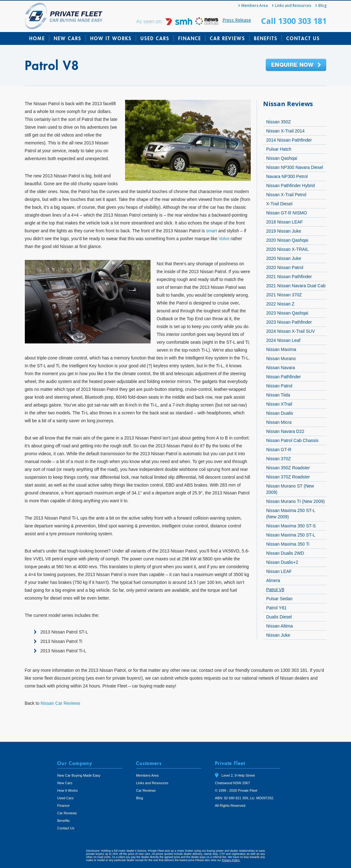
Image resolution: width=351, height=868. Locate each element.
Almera (273, 580)
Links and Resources (293, 5)
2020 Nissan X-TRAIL (287, 249)
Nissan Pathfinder (284, 377)
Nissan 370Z (279, 459)
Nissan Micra (279, 422)
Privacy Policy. (231, 860)
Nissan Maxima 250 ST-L (291, 535)
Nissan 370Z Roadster (288, 477)
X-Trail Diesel (279, 204)
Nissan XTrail (279, 404)
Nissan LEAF (279, 571)
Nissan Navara (281, 368)
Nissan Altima (280, 626)
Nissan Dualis (280, 413)
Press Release (237, 20)
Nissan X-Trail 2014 (285, 131)
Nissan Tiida (278, 395)
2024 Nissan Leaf (283, 340)
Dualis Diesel (279, 617)
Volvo (224, 239)
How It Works (111, 38)
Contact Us (303, 38)
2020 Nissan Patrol (285, 267)
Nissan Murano (281, 359)
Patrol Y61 (276, 608)
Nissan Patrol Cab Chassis (292, 440)
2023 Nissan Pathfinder (289, 322)
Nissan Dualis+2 (282, 562)
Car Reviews (228, 38)
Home (37, 38)
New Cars (68, 38)
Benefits (266, 38)
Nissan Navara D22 (285, 431)
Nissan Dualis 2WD (285, 553)
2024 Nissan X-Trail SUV (291, 331)
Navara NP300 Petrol (287, 176)
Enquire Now (296, 65)
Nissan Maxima (281, 349)
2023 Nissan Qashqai (287, 313)
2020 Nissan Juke (284, 258)
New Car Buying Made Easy (79, 775)
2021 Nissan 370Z (284, 295)
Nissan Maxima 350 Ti (288, 544)
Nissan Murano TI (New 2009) (295, 501)
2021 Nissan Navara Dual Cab (296, 286)
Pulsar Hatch (279, 149)
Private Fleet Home (64, 16)
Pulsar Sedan (279, 599)
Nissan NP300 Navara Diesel (295, 167)
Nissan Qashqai (282, 158)
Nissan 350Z (279, 122)
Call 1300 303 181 (294, 21)
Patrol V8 (275, 590)
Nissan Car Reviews (60, 703)
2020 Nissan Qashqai (287, 240)
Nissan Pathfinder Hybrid (291, 186)
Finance (190, 38)
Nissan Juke (278, 635)
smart (212, 231)
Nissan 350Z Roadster (288, 468)
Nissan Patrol (279, 386)
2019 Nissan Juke (284, 231)
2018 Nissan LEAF (285, 222)
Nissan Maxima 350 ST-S (291, 526)
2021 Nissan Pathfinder (289, 277)
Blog (322, 5)
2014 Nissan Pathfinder (289, 140)
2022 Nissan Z (280, 304)
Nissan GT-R (279, 450)
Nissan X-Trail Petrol (286, 195)
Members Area (255, 5)
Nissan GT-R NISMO (287, 213)
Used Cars (155, 38)
